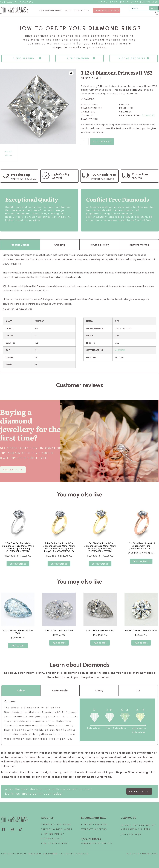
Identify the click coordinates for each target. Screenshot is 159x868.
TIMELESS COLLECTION (107, 10)
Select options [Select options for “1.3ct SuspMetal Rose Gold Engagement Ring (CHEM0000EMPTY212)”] (141, 561)
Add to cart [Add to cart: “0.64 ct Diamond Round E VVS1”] (141, 643)
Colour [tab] (21, 691)
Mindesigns (150, 854)
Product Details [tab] (20, 245)
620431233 (148, 115)
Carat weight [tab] (60, 691)
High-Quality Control (61, 176)
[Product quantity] (85, 142)
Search (154, 8)
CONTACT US (81, 10)
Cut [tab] (138, 691)
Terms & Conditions (56, 825)
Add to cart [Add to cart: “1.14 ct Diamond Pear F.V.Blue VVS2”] (18, 645)
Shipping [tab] (60, 245)
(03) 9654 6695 (131, 834)
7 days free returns (140, 176)
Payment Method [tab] (139, 245)
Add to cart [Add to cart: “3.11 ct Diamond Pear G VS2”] (100, 643)
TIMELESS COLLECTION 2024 (96, 843)
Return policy (52, 839)
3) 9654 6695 (25, 2)
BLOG (68, 10)
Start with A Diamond (94, 825)
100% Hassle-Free (104, 175)
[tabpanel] (79, 311)
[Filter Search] (144, 8)
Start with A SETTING (94, 829)
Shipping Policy (53, 834)
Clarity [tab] (99, 691)
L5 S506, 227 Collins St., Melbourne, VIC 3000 (127, 2)
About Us (47, 817)
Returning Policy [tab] (99, 245)
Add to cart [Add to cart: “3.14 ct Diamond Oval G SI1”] (59, 643)
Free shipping (21, 175)
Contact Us (128, 817)
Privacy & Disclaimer (57, 829)
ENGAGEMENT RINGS (51, 10)
